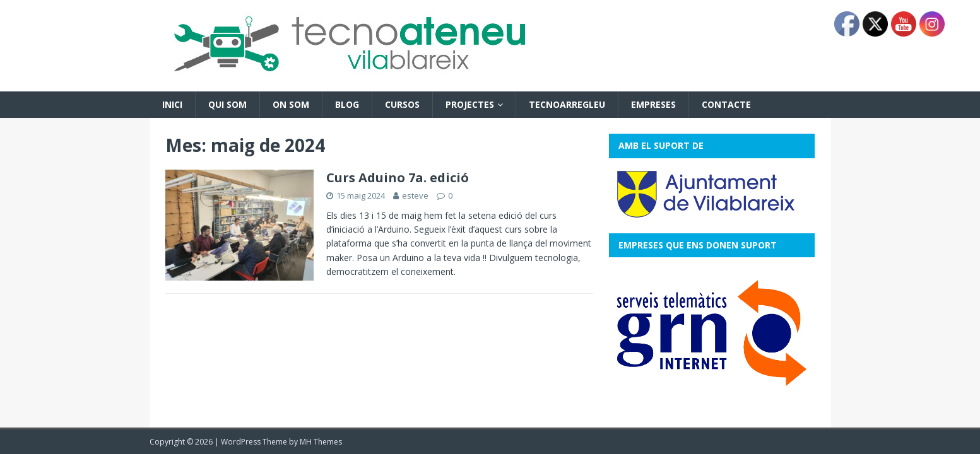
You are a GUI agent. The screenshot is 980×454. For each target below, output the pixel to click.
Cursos (402, 104)
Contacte (726, 104)
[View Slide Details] (712, 333)
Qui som (227, 104)
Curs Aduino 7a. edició (398, 178)
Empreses (653, 104)
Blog (347, 104)
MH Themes (321, 442)
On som (291, 104)
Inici (172, 104)
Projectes (470, 104)
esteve (415, 195)
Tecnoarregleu (567, 104)
